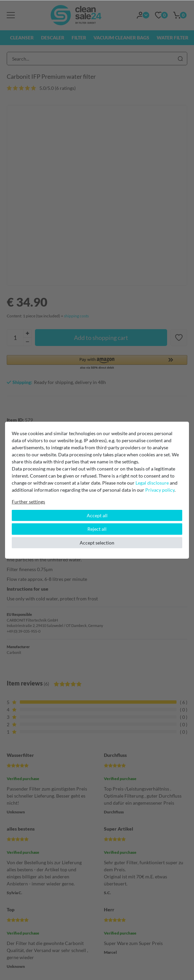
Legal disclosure (152, 483)
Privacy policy (160, 490)
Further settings (28, 502)
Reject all (97, 529)
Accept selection (97, 543)
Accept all (97, 515)
